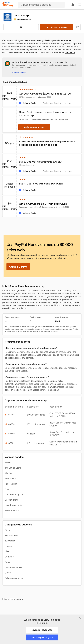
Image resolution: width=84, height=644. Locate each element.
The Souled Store (13, 468)
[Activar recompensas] (57, 27)
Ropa (7, 562)
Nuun (7, 489)
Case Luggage (12, 500)
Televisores (10, 541)
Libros (8, 573)
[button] (80, 5)
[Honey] (8, 5)
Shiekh (8, 462)
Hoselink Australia (13, 505)
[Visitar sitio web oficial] (78, 27)
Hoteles (9, 546)
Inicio (5, 599)
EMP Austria (11, 478)
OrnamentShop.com (14, 494)
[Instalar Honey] (19, 72)
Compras (9, 557)
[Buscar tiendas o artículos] (41, 5)
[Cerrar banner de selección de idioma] (80, 618)
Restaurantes (11, 535)
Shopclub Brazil (12, 510)
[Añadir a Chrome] (18, 267)
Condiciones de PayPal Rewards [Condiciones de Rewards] (44, 119)
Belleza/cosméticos (14, 578)
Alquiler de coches (13, 567)
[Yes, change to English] (42, 637)
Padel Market (11, 484)
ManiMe (9, 473)
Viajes (8, 551)
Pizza (7, 530)
